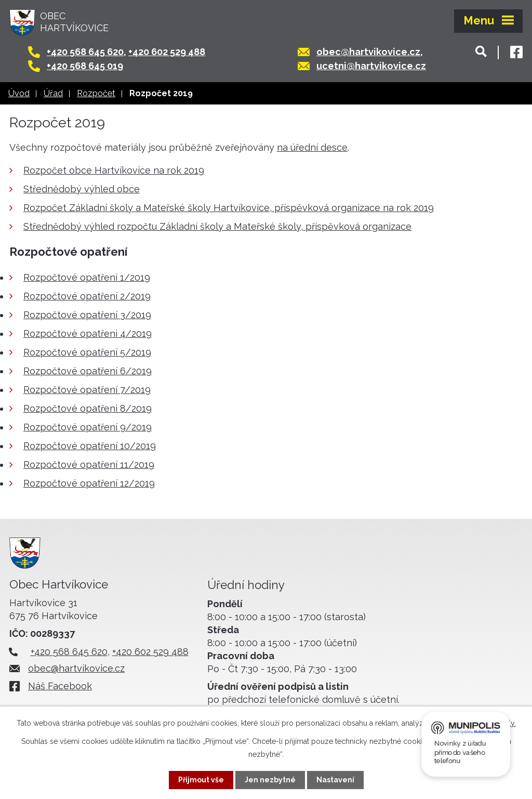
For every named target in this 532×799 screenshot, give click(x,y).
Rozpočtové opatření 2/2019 (87, 296)
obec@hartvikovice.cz (368, 52)
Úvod (19, 93)
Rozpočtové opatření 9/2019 (88, 427)
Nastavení (335, 780)
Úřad (53, 93)
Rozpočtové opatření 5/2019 (87, 352)
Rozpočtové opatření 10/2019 (90, 446)
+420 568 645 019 (85, 66)
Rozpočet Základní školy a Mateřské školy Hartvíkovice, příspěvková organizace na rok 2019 (229, 208)
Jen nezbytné (270, 780)
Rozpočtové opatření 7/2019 (87, 390)
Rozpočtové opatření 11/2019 (89, 464)
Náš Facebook (60, 686)
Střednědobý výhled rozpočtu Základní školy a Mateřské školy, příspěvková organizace (217, 226)
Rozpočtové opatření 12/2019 (89, 483)
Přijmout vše (201, 780)
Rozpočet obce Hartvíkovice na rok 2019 (114, 170)
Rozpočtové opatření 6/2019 (88, 371)
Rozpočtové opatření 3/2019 (87, 315)
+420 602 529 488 (167, 52)
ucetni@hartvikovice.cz (371, 66)
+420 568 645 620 (85, 52)
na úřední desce (312, 147)
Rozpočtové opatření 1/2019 (87, 277)
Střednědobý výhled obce (82, 189)
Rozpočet (96, 93)
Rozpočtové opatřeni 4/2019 (88, 333)
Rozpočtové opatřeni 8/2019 (88, 408)
